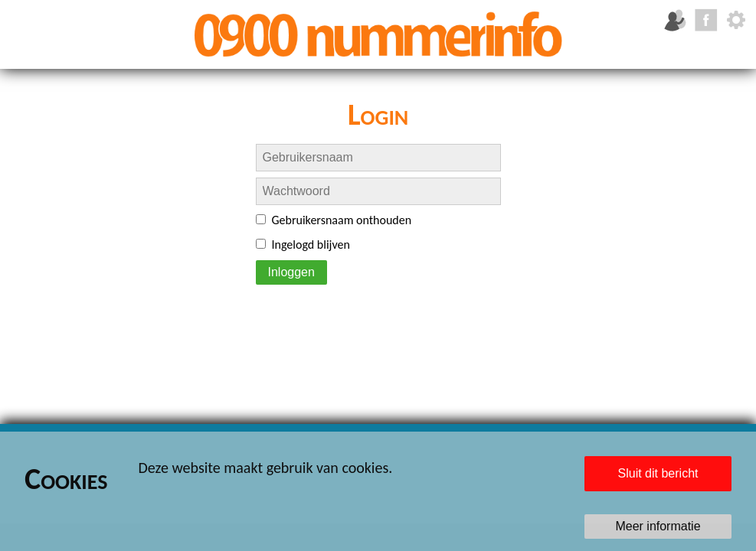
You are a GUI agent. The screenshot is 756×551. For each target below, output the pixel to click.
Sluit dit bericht (658, 473)
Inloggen (291, 272)
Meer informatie (658, 526)
